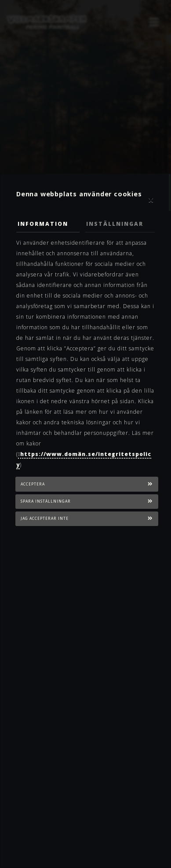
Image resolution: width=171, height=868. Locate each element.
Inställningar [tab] (115, 224)
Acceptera (33, 484)
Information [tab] (43, 224)
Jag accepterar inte (45, 518)
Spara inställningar (46, 501)
